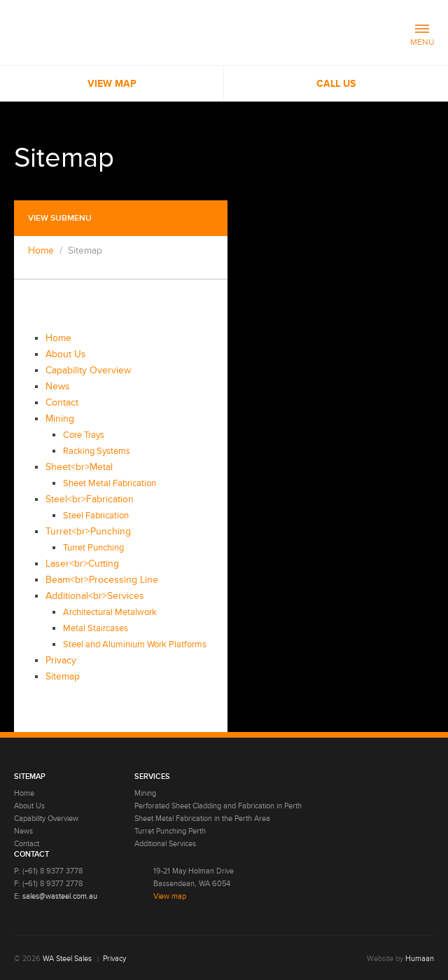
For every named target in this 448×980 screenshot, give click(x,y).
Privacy (61, 660)
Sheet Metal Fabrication (110, 483)
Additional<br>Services (95, 596)
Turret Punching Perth (170, 831)
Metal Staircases (96, 628)
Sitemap (63, 676)
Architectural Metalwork (110, 612)
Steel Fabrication (96, 516)
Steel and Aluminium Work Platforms (135, 644)
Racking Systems (97, 451)
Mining (60, 419)
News (58, 386)
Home (41, 250)
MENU (422, 36)
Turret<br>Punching (88, 531)
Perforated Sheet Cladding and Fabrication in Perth (218, 806)
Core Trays (84, 435)
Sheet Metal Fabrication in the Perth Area (202, 819)
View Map (112, 84)
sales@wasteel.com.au (60, 896)
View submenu (60, 218)
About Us (66, 354)
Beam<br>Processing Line (102, 580)
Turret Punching (93, 548)
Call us (336, 84)
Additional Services (165, 844)
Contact (62, 402)
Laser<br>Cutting (82, 564)
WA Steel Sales (67, 959)
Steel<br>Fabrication (90, 499)
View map (170, 896)
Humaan (420, 959)
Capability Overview (88, 370)
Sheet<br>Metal (79, 467)
